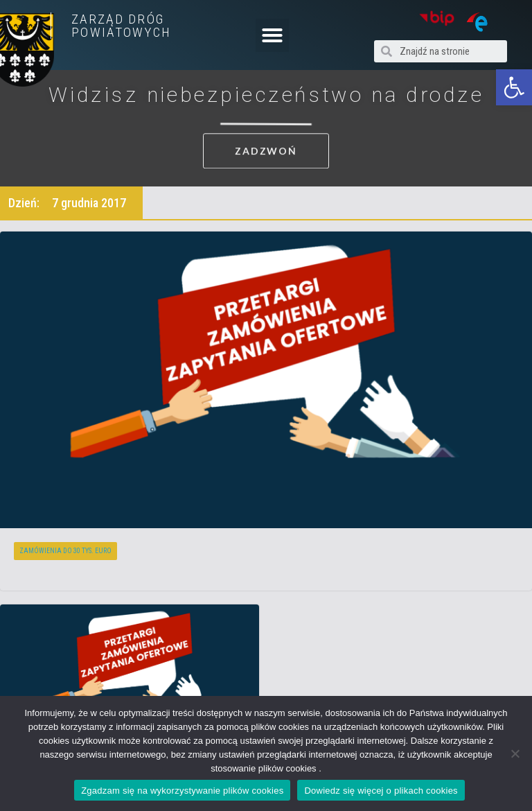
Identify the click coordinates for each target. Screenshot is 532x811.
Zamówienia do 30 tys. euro (65, 551)
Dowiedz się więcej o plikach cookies (381, 791)
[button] (514, 87)
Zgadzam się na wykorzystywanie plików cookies (182, 791)
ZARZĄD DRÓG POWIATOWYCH (121, 26)
